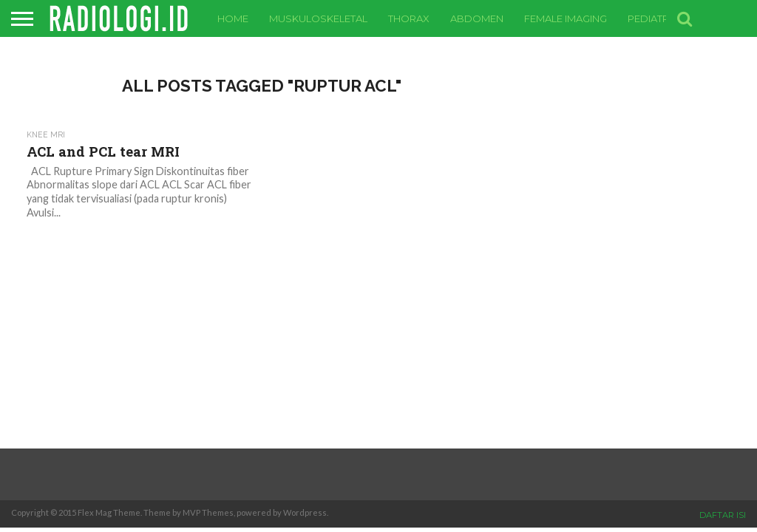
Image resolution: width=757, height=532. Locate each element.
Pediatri (649, 18)
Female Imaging (566, 18)
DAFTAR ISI (723, 515)
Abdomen (477, 18)
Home (233, 18)
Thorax (409, 18)
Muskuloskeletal (318, 18)
